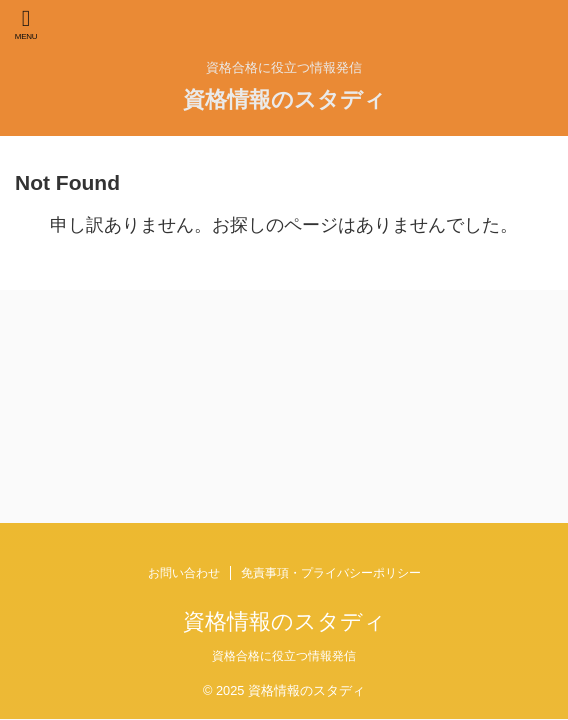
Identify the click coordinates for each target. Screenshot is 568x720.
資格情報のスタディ (284, 99)
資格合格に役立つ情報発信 (284, 656)
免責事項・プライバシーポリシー (331, 573)
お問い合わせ (184, 573)
